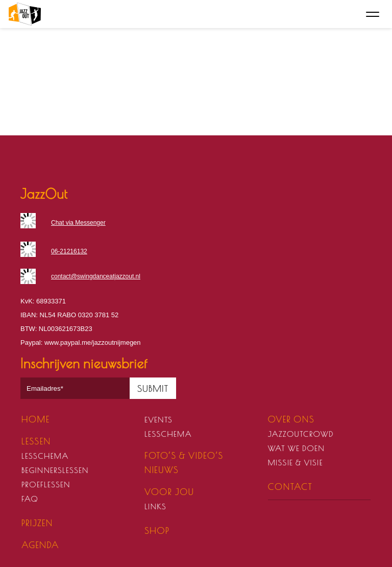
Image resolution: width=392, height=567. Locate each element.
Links (155, 506)
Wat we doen (296, 448)
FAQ (30, 499)
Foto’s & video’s (184, 456)
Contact (290, 487)
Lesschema (45, 456)
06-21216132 (69, 251)
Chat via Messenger (78, 223)
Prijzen (37, 523)
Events (158, 420)
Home (36, 419)
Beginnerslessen (55, 470)
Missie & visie (296, 463)
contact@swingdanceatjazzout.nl (96, 276)
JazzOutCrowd (301, 434)
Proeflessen (46, 485)
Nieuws (162, 470)
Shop (157, 531)
